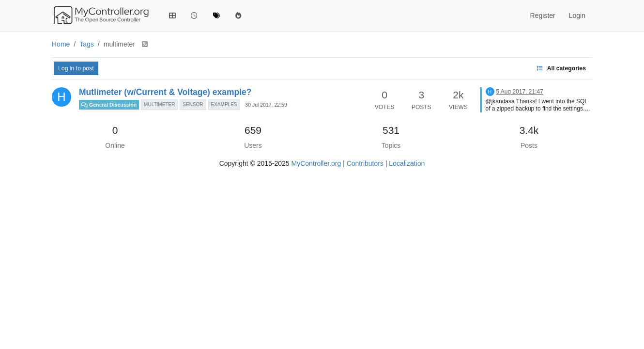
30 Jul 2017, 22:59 (266, 105)
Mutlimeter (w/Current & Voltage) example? (165, 92)
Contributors (365, 163)
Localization (407, 163)
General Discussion (109, 105)
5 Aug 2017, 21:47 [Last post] (519, 92)
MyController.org (316, 163)
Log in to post (76, 68)
